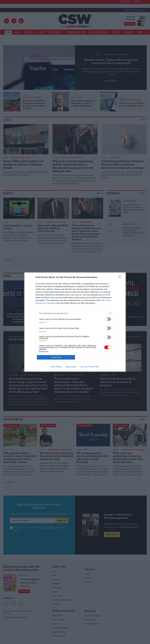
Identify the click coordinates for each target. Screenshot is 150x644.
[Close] (121, 277)
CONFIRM (56, 357)
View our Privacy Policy (90, 367)
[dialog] (75, 322)
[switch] (108, 319)
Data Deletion (56, 367)
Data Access (71, 367)
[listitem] (75, 313)
